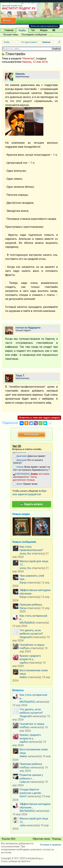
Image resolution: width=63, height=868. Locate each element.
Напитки (28, 58)
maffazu (25, 648)
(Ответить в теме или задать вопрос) (39, 418)
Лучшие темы (11, 35)
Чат (33, 30)
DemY (23, 796)
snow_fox (25, 554)
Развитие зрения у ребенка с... (31, 777)
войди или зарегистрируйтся (29, 492)
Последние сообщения (34, 35)
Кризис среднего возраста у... (30, 658)
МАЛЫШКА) (27, 623)
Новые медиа (21, 514)
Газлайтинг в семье (32, 645)
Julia (23, 825)
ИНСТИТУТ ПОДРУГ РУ (19, 9)
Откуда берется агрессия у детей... (31, 791)
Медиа (44, 30)
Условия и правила (50, 845)
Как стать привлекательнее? (31, 548)
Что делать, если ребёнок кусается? (31, 632)
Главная (9, 30)
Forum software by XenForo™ (16, 861)
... (51, 35)
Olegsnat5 (26, 637)
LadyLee (25, 782)
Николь (27, 62)
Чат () (17, 446)
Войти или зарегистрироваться (44, 26)
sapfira (24, 663)
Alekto (23, 677)
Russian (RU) (9, 839)
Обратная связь (41, 839)
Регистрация (31, 434)
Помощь (56, 839)
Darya (23, 583)
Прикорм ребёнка (31, 605)
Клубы (22, 30)
